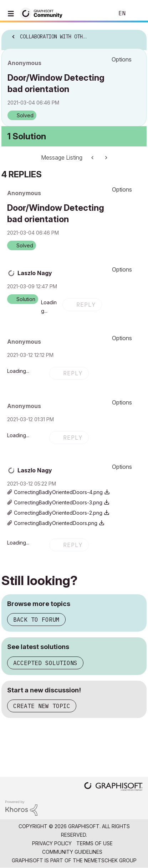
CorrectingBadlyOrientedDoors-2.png (58, 513)
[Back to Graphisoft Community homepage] (44, 13)
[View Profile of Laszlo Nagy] (35, 273)
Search (98, 14)
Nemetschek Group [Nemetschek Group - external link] (110, 860)
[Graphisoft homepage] (113, 787)
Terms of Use (95, 843)
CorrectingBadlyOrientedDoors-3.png (58, 502)
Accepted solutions (45, 663)
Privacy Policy (52, 843)
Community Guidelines (72, 852)
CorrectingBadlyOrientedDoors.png (56, 523)
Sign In (137, 14)
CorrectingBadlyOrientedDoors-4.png (58, 492)
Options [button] (122, 59)
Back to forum (36, 620)
